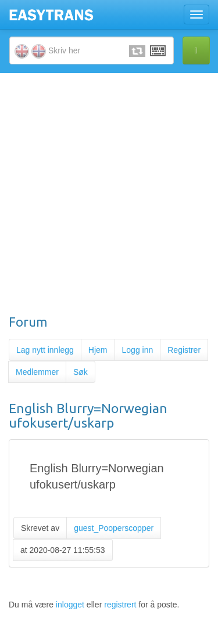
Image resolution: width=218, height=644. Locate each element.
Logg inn (138, 350)
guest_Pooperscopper (114, 528)
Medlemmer (37, 372)
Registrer (184, 350)
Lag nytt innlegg (45, 350)
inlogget (70, 605)
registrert (120, 605)
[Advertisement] (109, 193)
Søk (81, 372)
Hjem (98, 350)
